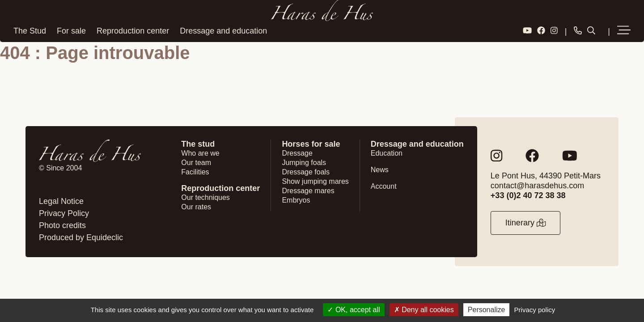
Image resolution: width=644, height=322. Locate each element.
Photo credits (62, 225)
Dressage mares (308, 191)
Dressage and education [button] (223, 31)
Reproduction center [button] (133, 31)
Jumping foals (304, 163)
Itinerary (525, 223)
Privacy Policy (64, 213)
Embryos (296, 200)
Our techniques (205, 197)
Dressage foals (306, 172)
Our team (196, 163)
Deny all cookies (424, 310)
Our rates (196, 207)
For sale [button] (71, 31)
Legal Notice (61, 201)
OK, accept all (354, 310)
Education (387, 153)
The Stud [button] (30, 31)
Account (384, 186)
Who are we (200, 153)
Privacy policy (535, 310)
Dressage (297, 153)
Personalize (487, 310)
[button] (624, 31)
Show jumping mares (315, 181)
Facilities (195, 172)
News (380, 170)
